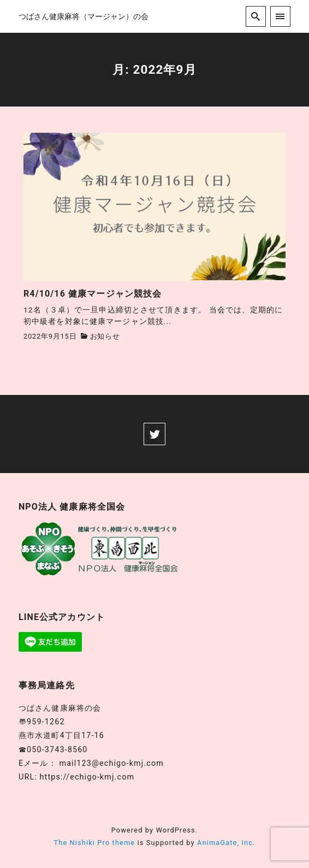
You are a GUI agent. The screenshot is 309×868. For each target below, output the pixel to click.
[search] (256, 16)
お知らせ (105, 336)
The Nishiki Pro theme (94, 843)
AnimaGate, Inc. (226, 843)
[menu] (280, 16)
